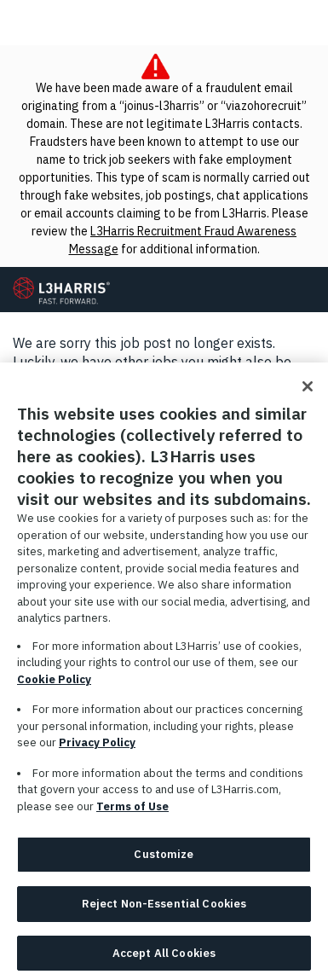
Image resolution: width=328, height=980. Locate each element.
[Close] (308, 391)
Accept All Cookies (164, 957)
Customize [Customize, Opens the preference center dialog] (164, 859)
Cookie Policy (54, 684)
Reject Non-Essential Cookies (164, 908)
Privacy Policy (97, 748)
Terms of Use (132, 811)
